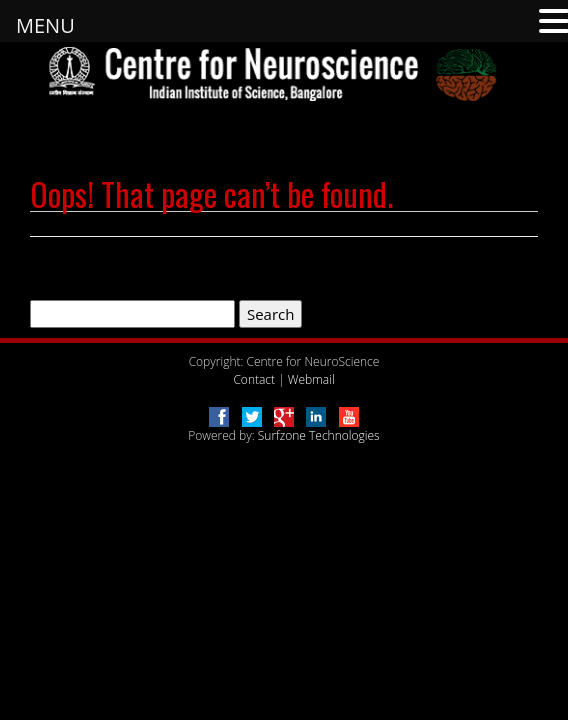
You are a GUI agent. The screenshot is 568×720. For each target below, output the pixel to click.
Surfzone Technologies (319, 435)
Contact (254, 379)
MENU (45, 25)
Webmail (311, 379)
